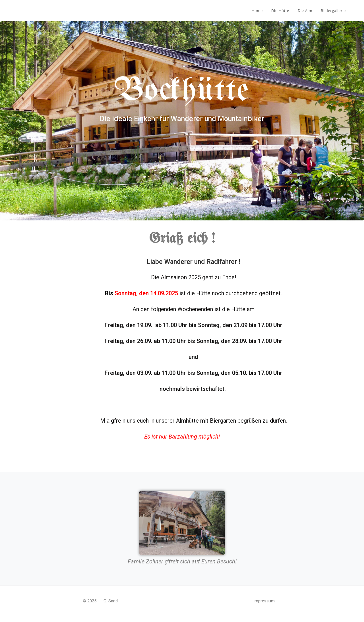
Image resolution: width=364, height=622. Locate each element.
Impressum (264, 601)
